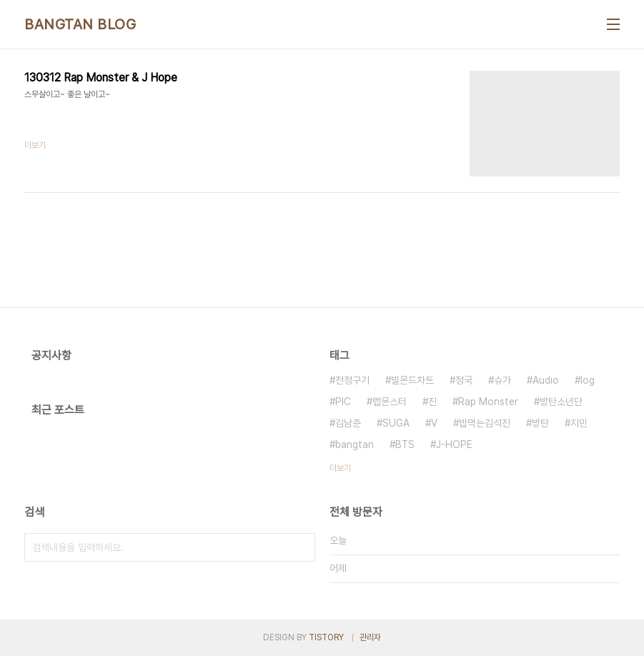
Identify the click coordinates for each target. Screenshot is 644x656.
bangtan (355, 444)
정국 (464, 380)
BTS (405, 444)
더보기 (340, 468)
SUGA (396, 423)
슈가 (502, 380)
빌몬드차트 (412, 380)
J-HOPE (454, 444)
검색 (301, 547)
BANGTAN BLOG (80, 24)
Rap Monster (488, 402)
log (588, 380)
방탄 (540, 423)
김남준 (348, 423)
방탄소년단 (561, 402)
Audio (546, 380)
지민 (579, 423)
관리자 (370, 637)
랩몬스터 (390, 402)
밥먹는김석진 (485, 423)
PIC (343, 402)
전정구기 (352, 380)
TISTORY (326, 637)
